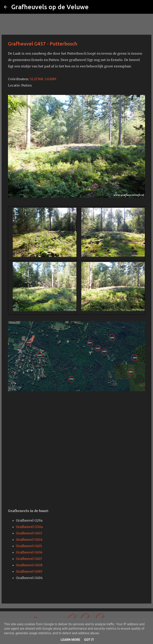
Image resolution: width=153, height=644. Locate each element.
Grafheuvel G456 (29, 552)
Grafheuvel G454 (29, 540)
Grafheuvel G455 (29, 546)
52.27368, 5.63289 (43, 79)
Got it (89, 640)
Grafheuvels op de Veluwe (50, 7)
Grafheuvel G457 (29, 559)
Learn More (70, 640)
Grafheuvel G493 (29, 571)
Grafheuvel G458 (29, 565)
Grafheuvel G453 (29, 533)
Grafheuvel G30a (29, 527)
